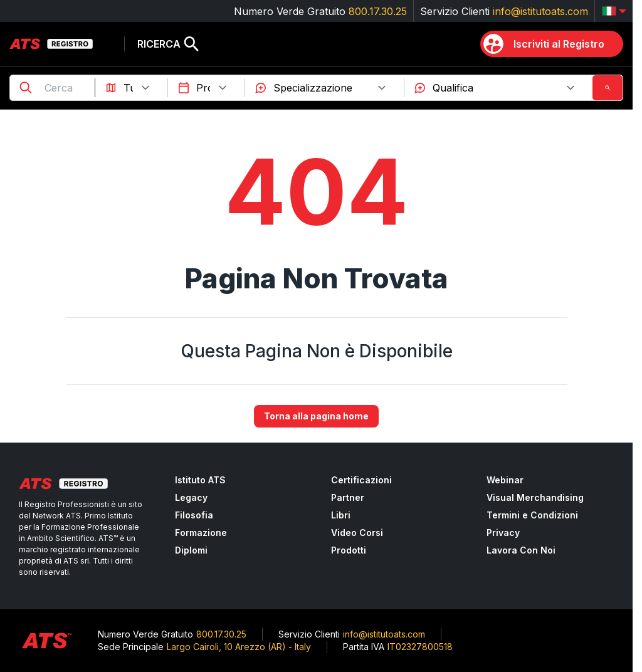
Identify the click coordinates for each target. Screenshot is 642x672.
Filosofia (194, 515)
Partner (348, 497)
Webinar (505, 480)
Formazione (201, 533)
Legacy (191, 497)
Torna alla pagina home (316, 416)
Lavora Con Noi (521, 550)
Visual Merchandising (535, 497)
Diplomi (191, 550)
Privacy (503, 533)
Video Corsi (357, 533)
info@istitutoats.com (540, 11)
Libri (341, 515)
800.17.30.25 (378, 11)
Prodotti (349, 550)
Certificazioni (361, 480)
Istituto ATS (200, 480)
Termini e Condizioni (532, 515)
